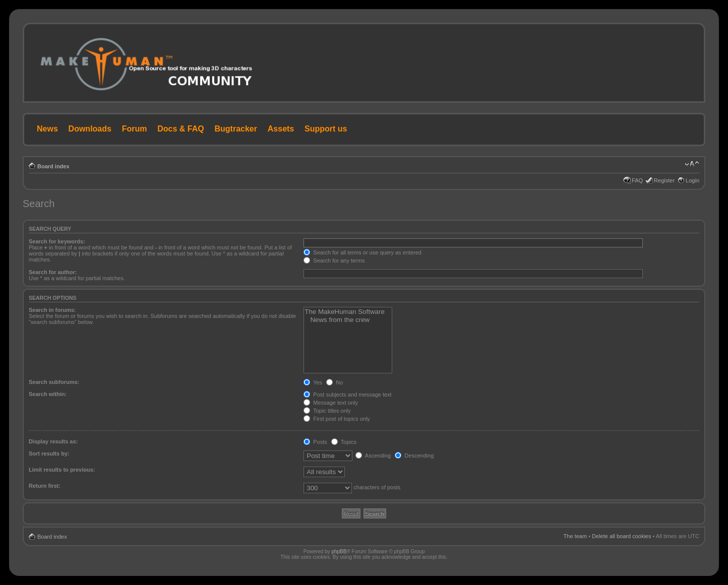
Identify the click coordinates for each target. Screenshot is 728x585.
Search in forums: (52, 310)
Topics (344, 442)
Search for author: (53, 272)
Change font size (692, 164)
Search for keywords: (57, 241)
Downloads (90, 129)
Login (692, 180)
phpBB (339, 551)
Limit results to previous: (62, 470)
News (47, 129)
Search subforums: (54, 382)
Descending (414, 456)
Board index (53, 166)
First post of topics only (337, 419)
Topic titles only (327, 411)
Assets (281, 129)
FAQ (637, 180)
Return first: (45, 486)
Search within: (48, 394)
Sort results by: (49, 453)
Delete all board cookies (621, 536)
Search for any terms (334, 261)
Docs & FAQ (180, 129)
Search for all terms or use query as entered (362, 252)
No (335, 382)
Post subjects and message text (347, 395)
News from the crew (348, 320)
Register (664, 180)
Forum (135, 129)
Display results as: (53, 441)
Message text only (331, 403)
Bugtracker (236, 129)
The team (575, 536)
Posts (315, 442)
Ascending (373, 456)
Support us (326, 129)
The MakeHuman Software (348, 312)
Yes (313, 382)
